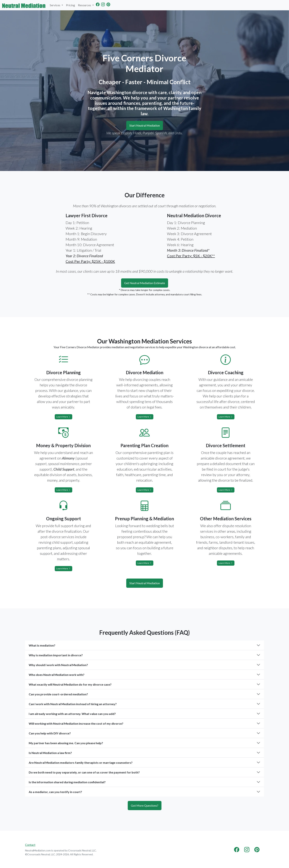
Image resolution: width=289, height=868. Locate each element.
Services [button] (55, 5)
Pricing (70, 5)
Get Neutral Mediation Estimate (145, 283)
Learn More (63, 417)
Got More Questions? (145, 805)
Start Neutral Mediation (145, 125)
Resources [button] (85, 5)
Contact (30, 845)
